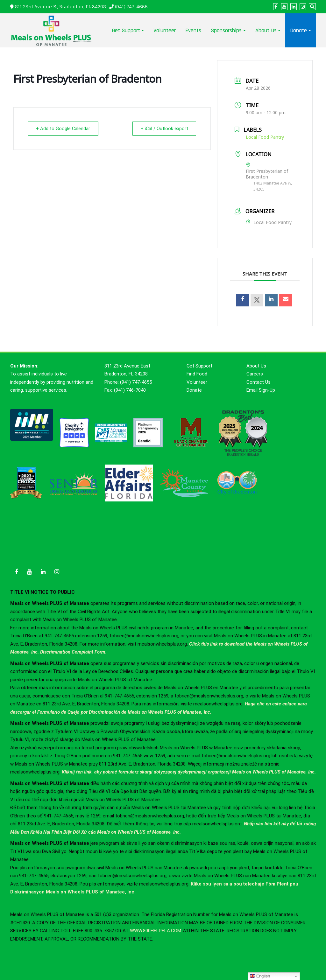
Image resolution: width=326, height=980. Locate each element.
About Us (266, 30)
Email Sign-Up (261, 390)
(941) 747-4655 (131, 7)
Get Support (126, 30)
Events (193, 30)
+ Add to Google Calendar (64, 129)
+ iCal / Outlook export (163, 129)
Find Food (197, 374)
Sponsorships (226, 30)
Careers (255, 374)
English (260, 976)
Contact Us (259, 382)
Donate (298, 30)
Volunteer (165, 30)
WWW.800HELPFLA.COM (156, 931)
